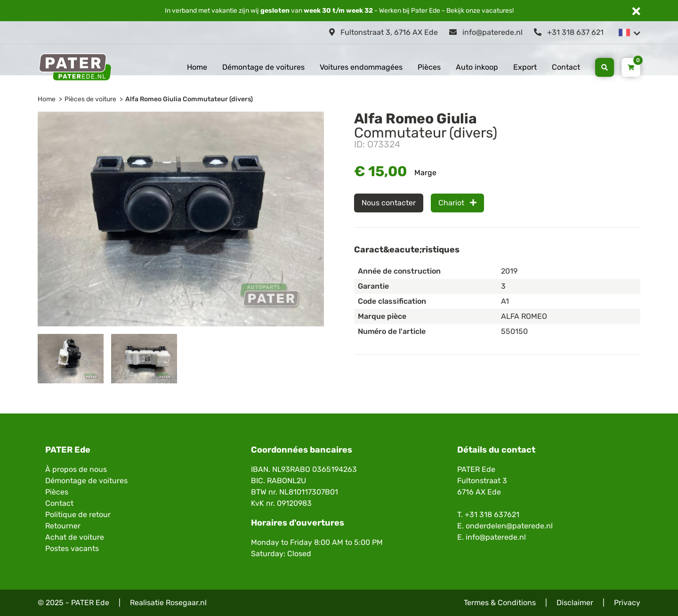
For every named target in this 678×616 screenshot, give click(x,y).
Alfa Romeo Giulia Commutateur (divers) (189, 99)
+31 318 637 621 (569, 32)
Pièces (429, 67)
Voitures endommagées (361, 67)
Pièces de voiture (90, 99)
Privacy (627, 603)
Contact (566, 67)
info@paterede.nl (486, 32)
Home (197, 67)
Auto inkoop (477, 67)
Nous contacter (389, 203)
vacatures (497, 11)
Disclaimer (575, 603)
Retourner (63, 526)
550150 (514, 331)
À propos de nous (76, 469)
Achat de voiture (75, 537)
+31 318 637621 (492, 515)
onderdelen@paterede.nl (509, 526)
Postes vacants (72, 548)
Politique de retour (78, 515)
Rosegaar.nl (186, 603)
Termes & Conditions (500, 603)
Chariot (457, 203)
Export (525, 67)
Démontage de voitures (263, 67)
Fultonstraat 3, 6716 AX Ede (383, 32)
